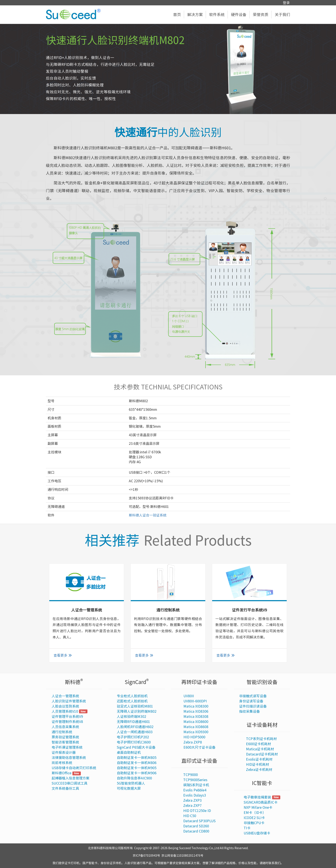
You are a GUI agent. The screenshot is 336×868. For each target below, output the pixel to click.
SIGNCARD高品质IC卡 (261, 802)
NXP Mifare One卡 (258, 807)
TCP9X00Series (195, 780)
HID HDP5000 (194, 737)
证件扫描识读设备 (253, 706)
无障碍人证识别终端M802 (137, 711)
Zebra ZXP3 (192, 800)
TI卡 (247, 828)
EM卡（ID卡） (255, 813)
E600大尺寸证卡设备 (199, 747)
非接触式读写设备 (253, 696)
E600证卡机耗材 (259, 744)
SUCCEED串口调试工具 (70, 783)
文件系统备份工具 (65, 788)
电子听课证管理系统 (67, 747)
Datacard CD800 (196, 831)
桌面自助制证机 (129, 752)
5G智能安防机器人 (131, 783)
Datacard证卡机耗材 (262, 754)
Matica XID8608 (196, 727)
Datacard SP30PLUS (199, 821)
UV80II (189, 696)
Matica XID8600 (196, 722)
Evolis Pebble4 (195, 790)
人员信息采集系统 (65, 727)
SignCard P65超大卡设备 (136, 747)
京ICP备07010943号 (146, 856)
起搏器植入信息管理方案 (70, 778)
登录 (286, 3)
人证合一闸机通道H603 (135, 732)
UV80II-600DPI (195, 701)
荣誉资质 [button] (262, 15)
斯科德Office (61, 773)
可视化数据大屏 (129, 788)
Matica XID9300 (196, 732)
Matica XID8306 (196, 711)
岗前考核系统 (62, 763)
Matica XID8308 (196, 717)
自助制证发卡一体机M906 (137, 773)
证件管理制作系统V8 (67, 722)
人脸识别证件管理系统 (69, 701)
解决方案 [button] (197, 15)
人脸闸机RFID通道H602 (135, 727)
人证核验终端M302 (131, 717)
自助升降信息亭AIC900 (134, 778)
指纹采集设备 (249, 711)
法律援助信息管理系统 (69, 758)
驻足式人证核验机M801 (135, 706)
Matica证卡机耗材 (260, 749)
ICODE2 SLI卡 (254, 818)
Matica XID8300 (196, 706)
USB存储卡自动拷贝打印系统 (74, 768)
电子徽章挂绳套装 (257, 797)
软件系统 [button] (218, 15)
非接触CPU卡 (254, 823)
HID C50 (190, 816)
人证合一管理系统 (65, 696)
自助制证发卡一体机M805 (137, 758)
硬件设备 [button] (240, 15)
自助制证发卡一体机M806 (137, 763)
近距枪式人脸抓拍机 (132, 701)
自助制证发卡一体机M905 (137, 768)
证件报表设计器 (64, 752)
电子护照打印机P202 (133, 737)
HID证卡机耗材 (258, 764)
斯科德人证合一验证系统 (148, 515)
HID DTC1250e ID (197, 811)
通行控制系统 (62, 732)
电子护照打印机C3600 (134, 742)
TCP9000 (190, 775)
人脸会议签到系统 (65, 706)
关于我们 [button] (282, 15)
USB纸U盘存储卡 (257, 833)
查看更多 (63, 655)
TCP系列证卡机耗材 (261, 739)
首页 (179, 15)
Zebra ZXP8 (193, 742)
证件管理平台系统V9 (67, 717)
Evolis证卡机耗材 (259, 759)
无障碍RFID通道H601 (133, 722)
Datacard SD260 (196, 826)
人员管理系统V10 (65, 711)
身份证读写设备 (251, 701)
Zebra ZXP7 (192, 806)
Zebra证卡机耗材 (259, 770)
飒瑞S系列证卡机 (196, 785)
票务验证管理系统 (65, 737)
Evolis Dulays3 (195, 795)
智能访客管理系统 (65, 742)
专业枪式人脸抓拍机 (132, 696)
